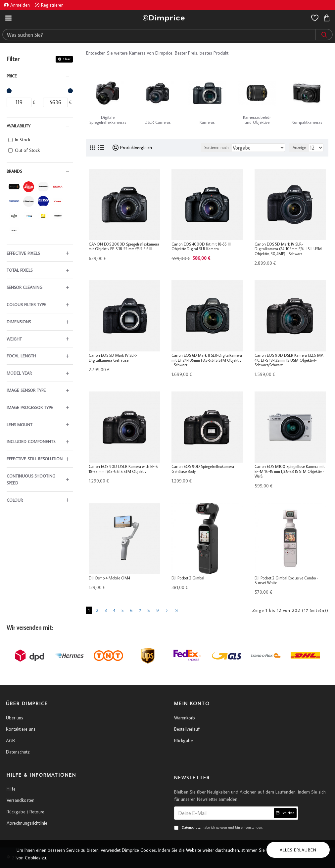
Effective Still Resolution (35, 459)
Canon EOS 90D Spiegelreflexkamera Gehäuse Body (203, 469)
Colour (15, 500)
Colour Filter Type (26, 304)
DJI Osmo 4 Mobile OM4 (109, 578)
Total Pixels (20, 270)
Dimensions (19, 322)
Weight (14, 339)
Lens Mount (20, 425)
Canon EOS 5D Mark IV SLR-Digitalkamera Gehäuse (113, 358)
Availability (19, 126)
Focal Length (21, 356)
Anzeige (299, 147)
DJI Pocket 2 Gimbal (188, 578)
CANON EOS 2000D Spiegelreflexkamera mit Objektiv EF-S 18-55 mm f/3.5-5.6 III (124, 247)
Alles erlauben (298, 850)
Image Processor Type (30, 407)
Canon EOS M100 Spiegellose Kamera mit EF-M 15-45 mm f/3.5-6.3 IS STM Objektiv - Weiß (290, 471)
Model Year (19, 373)
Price (12, 76)
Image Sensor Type (26, 390)
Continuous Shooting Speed (31, 479)
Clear (67, 59)
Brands (14, 171)
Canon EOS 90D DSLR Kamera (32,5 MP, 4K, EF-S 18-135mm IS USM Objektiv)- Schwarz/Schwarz (289, 360)
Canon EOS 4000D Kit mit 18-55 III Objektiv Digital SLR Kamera (201, 247)
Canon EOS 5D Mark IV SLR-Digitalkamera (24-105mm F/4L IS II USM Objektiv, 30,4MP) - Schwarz (288, 249)
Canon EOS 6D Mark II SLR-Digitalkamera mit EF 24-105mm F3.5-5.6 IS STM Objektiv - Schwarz (207, 360)
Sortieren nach (216, 147)
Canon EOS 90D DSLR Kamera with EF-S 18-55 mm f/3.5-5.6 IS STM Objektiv (123, 469)
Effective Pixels (23, 253)
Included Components (31, 441)
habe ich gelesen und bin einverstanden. (218, 828)
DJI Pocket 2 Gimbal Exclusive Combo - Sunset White (286, 580)
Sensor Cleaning (24, 287)
